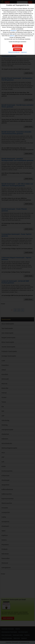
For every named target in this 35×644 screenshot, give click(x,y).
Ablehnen (12, 36)
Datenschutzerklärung (14, 52)
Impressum (24, 52)
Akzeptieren (14, 31)
